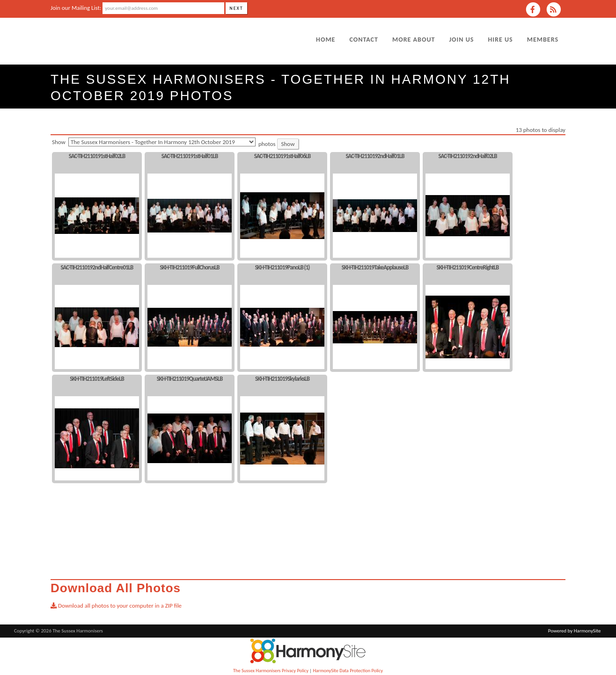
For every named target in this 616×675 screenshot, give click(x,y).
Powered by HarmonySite (575, 631)
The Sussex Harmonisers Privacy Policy (271, 671)
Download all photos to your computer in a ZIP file (116, 606)
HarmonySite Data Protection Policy (348, 671)
